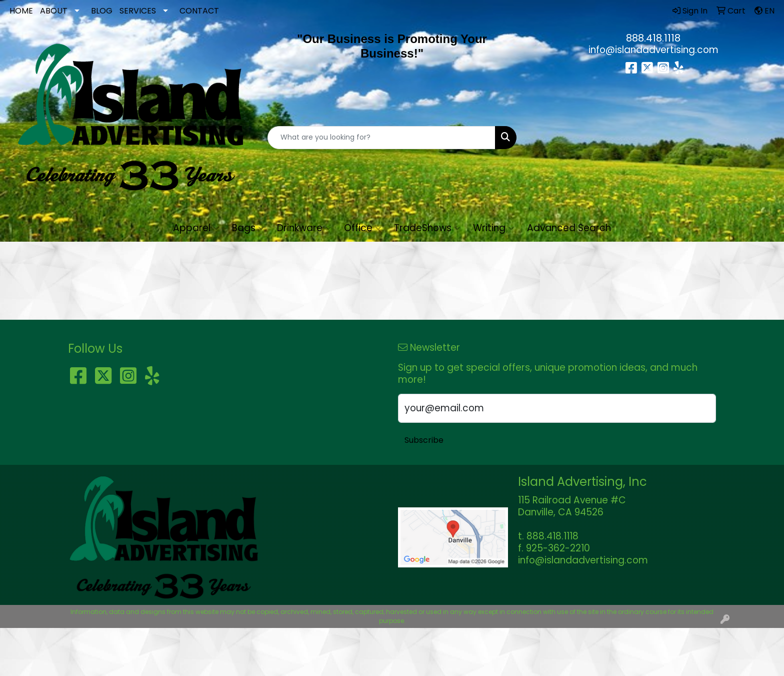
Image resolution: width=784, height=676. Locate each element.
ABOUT (54, 11)
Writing (493, 228)
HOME (21, 11)
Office (362, 228)
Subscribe (424, 440)
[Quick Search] (382, 138)
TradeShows (427, 228)
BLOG (102, 11)
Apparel (196, 228)
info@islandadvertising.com (653, 50)
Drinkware (304, 228)
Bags (248, 228)
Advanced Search (569, 228)
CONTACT (199, 11)
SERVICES (138, 11)
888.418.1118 (653, 38)
